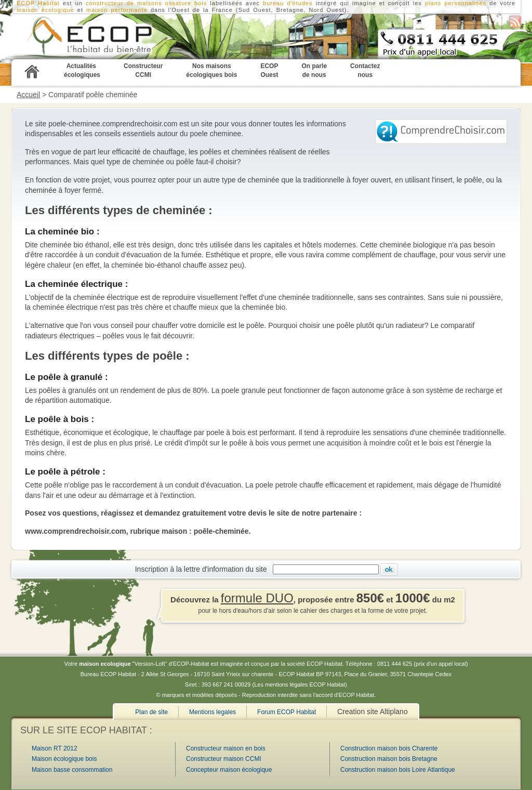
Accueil (28, 95)
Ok (389, 569)
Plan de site (151, 712)
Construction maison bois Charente (389, 748)
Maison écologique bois (64, 759)
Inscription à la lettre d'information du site (203, 569)
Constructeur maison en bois (226, 748)
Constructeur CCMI (143, 70)
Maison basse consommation (72, 770)
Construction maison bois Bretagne (389, 759)
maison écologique (45, 10)
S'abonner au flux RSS (515, 22)
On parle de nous (314, 70)
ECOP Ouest (269, 70)
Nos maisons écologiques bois (211, 70)
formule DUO (257, 598)
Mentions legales (212, 712)
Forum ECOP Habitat (287, 712)
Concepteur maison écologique (229, 770)
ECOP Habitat (76, 37)
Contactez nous (365, 70)
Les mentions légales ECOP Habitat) (301, 684)
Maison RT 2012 (55, 748)
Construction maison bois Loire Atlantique (398, 770)
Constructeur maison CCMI (224, 759)
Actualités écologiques (82, 70)
